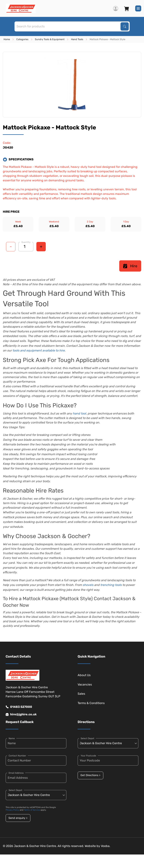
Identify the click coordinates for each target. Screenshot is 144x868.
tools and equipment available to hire (39, 350)
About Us (84, 675)
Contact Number (17, 756)
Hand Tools (77, 39)
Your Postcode (88, 756)
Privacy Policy (12, 810)
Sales (81, 694)
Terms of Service (32, 810)
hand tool (79, 413)
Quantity (26, 242)
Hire (130, 266)
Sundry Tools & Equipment (50, 39)
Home (7, 39)
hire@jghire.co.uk (21, 714)
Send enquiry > (18, 818)
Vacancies (85, 684)
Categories (22, 39)
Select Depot (15, 790)
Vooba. (106, 846)
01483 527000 (19, 707)
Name (12, 738)
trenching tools (111, 585)
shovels (88, 585)
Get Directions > (90, 775)
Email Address (16, 773)
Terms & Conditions (91, 703)
